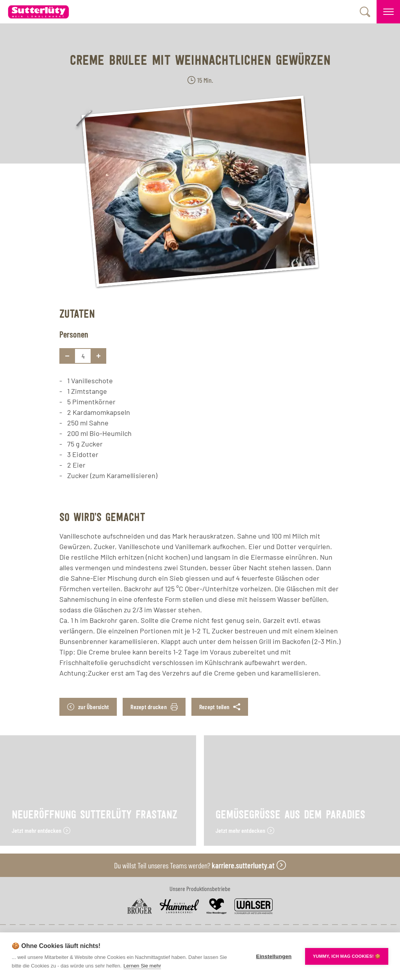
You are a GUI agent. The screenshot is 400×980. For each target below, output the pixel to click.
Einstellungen (274, 956)
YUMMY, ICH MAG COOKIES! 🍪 (347, 956)
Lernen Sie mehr (142, 966)
